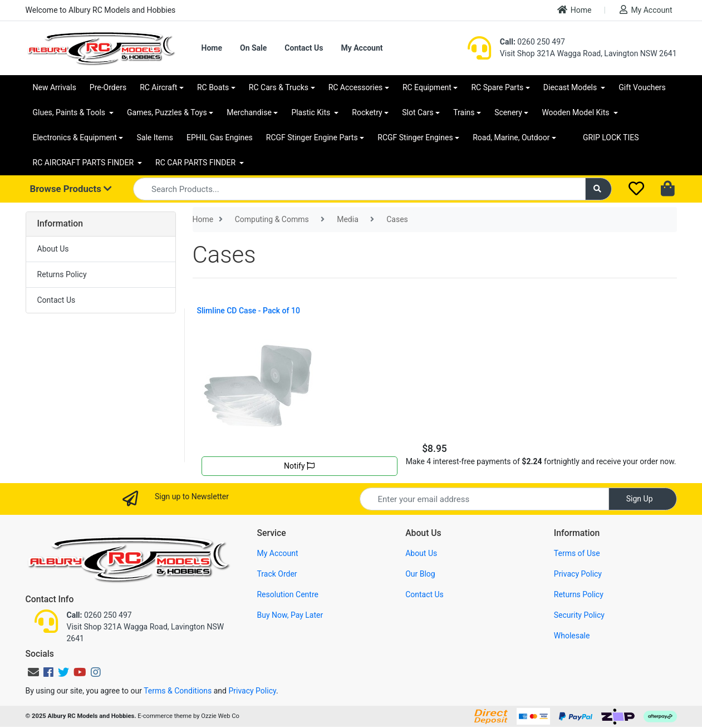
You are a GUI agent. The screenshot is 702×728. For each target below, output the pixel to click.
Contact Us (304, 48)
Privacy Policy (578, 574)
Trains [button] (464, 112)
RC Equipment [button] (427, 87)
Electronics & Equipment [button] (75, 137)
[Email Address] (484, 499)
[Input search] (359, 189)
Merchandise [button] (249, 112)
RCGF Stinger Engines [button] (415, 137)
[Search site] (598, 189)
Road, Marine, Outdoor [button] (511, 137)
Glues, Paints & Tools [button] (70, 112)
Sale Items (155, 137)
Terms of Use (577, 553)
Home (575, 10)
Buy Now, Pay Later (290, 615)
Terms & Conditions (178, 691)
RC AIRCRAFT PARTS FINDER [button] (84, 163)
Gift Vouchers (642, 87)
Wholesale (572, 636)
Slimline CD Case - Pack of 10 (249, 311)
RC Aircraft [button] (158, 87)
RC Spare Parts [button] (497, 87)
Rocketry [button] (367, 112)
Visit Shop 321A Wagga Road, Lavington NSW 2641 (588, 53)
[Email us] (33, 672)
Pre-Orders (108, 87)
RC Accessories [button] (356, 87)
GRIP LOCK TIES (611, 137)
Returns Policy (62, 274)
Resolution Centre (287, 594)
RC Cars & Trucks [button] (279, 87)
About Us (53, 249)
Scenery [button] (508, 112)
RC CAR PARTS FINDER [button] (196, 163)
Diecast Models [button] (571, 87)
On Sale (253, 48)
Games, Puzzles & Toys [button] (167, 112)
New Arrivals (55, 87)
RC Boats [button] (213, 87)
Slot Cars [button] (418, 112)
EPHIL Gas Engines (220, 137)
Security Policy (579, 615)
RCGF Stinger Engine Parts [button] (312, 137)
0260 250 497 (532, 42)
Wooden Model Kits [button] (576, 112)
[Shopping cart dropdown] (669, 189)
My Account (646, 10)
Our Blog (420, 574)
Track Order (277, 574)
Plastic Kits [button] (311, 112)
